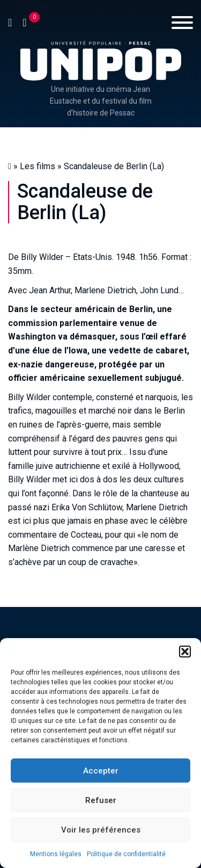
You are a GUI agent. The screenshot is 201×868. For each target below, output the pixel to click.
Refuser (101, 800)
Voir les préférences (101, 830)
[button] (185, 652)
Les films (38, 166)
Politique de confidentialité (126, 854)
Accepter (101, 771)
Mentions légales (56, 854)
